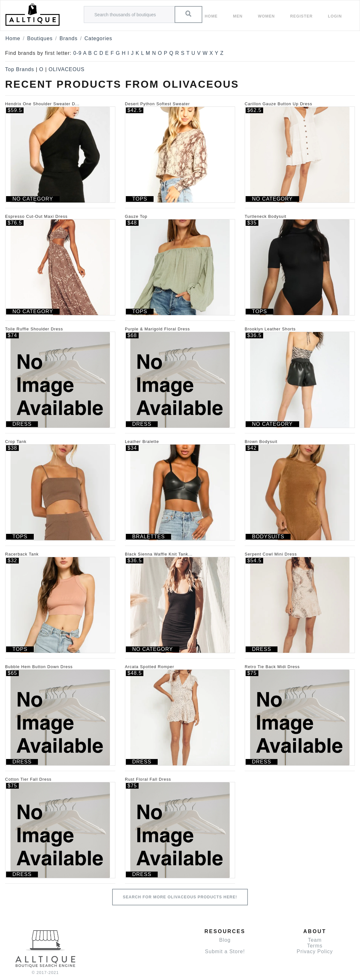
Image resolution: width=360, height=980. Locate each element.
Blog (225, 940)
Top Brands (20, 69)
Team (315, 940)
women (266, 16)
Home (211, 16)
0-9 (77, 53)
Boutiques (40, 38)
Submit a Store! (225, 951)
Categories (98, 38)
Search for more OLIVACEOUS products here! (180, 897)
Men (238, 16)
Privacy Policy (315, 951)
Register (302, 16)
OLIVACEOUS (66, 69)
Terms (315, 946)
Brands (69, 38)
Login (335, 16)
